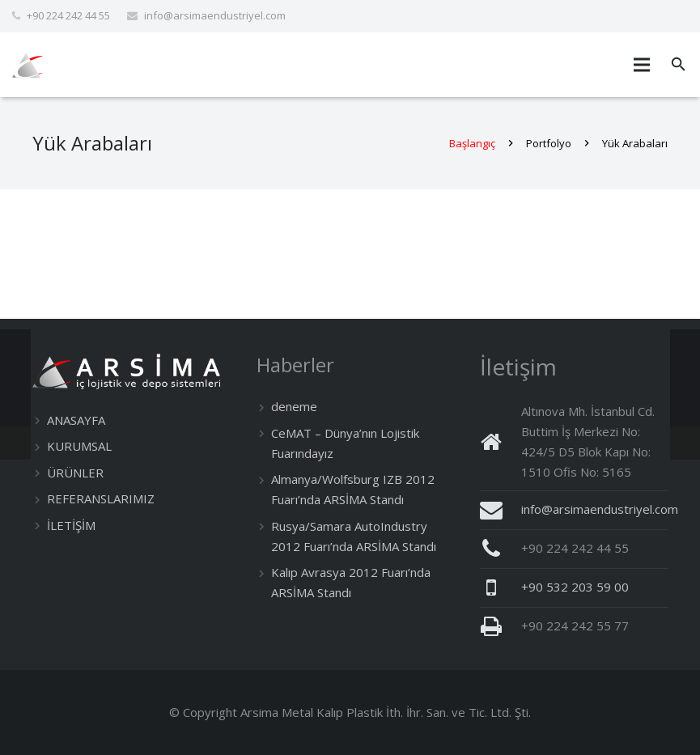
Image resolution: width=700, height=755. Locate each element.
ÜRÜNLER (75, 473)
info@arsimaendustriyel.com (215, 15)
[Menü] (642, 65)
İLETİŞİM (71, 525)
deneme (294, 406)
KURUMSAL (79, 446)
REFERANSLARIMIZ (101, 498)
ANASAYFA (76, 420)
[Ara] (679, 65)
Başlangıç (472, 143)
